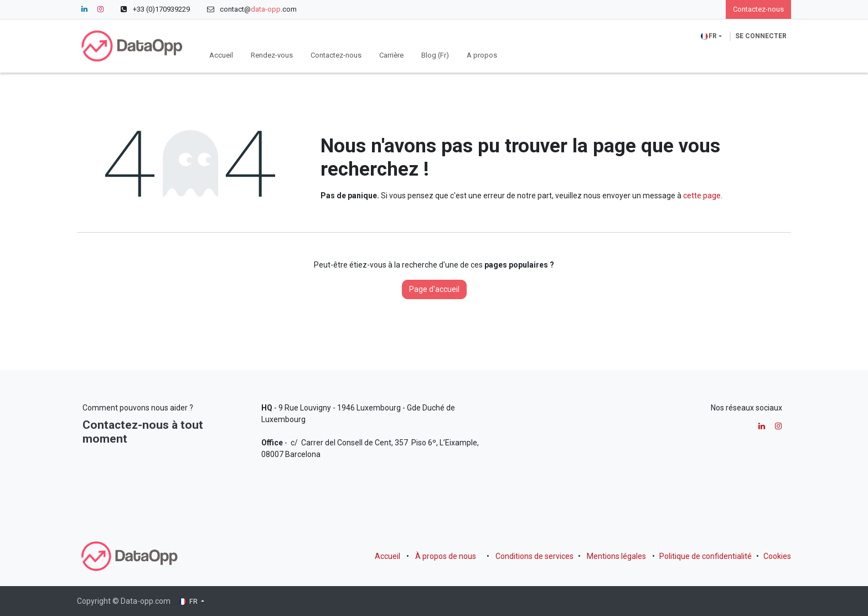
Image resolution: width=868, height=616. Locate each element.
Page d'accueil (434, 289)
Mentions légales (616, 556)
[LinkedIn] (84, 9)
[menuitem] (221, 55)
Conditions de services (534, 556)
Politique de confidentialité (706, 556)
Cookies (777, 556)
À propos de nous (446, 556)
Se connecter (761, 36)
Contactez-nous (758, 9)
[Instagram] (100, 9)
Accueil (387, 556)
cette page (702, 196)
